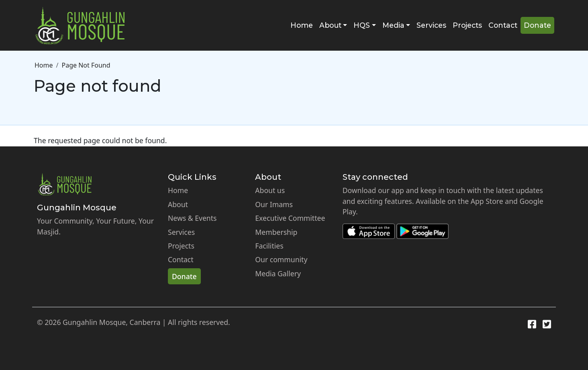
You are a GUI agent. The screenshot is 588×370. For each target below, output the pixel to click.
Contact (503, 25)
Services (431, 25)
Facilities (269, 246)
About (178, 204)
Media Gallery (278, 273)
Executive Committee (290, 218)
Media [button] (393, 25)
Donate (537, 25)
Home (302, 25)
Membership (276, 232)
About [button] (330, 25)
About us (270, 190)
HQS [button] (362, 25)
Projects (467, 25)
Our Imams (274, 204)
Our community (281, 259)
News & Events (192, 218)
